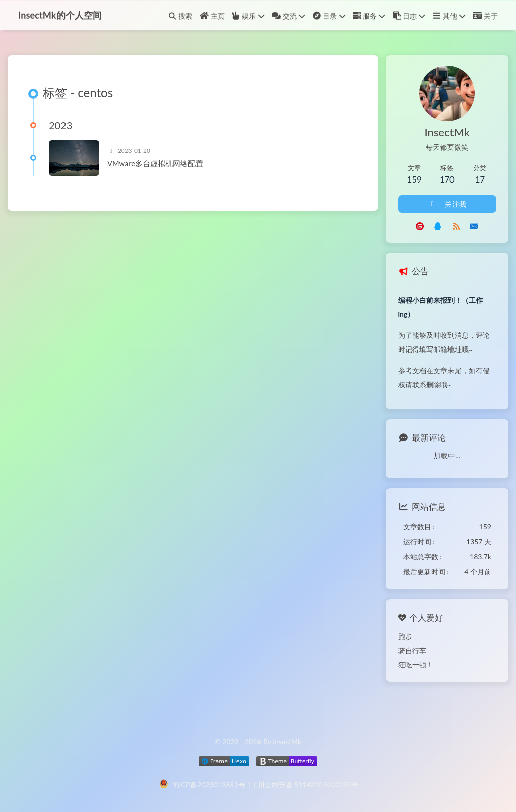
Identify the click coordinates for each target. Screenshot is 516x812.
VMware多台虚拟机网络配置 (155, 163)
